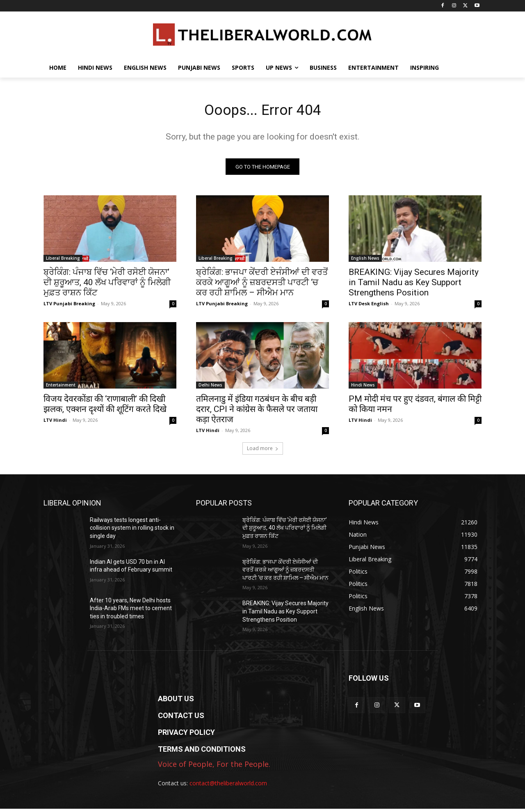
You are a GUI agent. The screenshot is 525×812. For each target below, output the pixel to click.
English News (365, 261)
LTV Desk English (369, 306)
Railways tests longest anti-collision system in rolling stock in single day (132, 531)
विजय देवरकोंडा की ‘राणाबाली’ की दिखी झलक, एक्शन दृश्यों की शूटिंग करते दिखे (105, 407)
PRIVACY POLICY (186, 735)
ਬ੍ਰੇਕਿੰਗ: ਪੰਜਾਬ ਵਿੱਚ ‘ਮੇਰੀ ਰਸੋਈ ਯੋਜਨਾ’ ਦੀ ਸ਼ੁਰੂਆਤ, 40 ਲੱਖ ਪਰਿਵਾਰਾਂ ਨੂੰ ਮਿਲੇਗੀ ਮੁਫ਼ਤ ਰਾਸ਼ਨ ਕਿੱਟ (107, 285)
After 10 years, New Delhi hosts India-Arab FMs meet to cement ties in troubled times (131, 611)
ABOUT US (176, 701)
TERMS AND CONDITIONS (202, 752)
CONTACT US (181, 718)
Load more (263, 451)
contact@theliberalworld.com (228, 786)
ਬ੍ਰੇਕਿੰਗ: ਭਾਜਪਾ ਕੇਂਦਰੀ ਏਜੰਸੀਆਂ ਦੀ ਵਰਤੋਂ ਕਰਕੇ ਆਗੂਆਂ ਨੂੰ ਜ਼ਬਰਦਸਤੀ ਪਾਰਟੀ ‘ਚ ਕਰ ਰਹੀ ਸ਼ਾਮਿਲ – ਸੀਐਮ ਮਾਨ (262, 285)
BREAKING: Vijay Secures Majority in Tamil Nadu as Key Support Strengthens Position (414, 285)
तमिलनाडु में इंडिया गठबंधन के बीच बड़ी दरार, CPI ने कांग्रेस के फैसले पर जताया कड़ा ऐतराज (257, 412)
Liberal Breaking (63, 261)
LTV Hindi (55, 423)
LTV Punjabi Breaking (69, 306)
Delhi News (210, 388)
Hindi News (363, 388)
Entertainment (61, 388)
